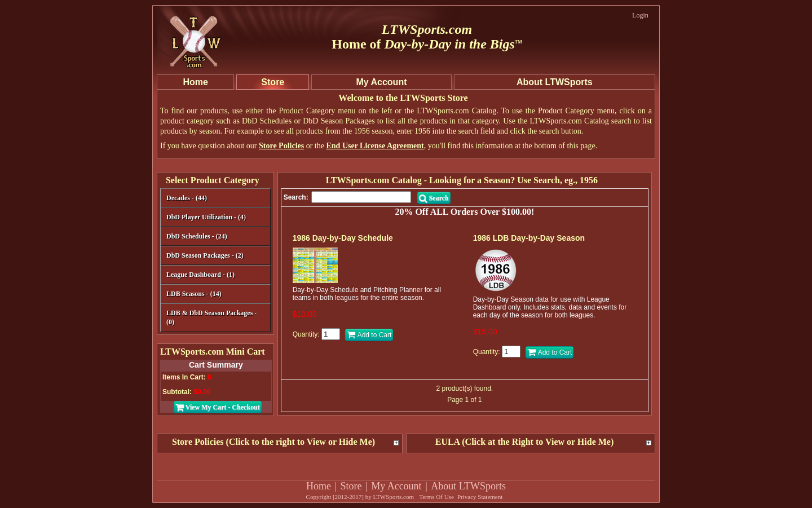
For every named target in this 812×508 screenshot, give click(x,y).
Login (640, 15)
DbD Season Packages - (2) (205, 255)
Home (319, 486)
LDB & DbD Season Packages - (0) (211, 317)
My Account (396, 486)
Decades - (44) (214, 199)
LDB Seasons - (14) (194, 294)
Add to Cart (369, 335)
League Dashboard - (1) (200, 275)
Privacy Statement (480, 497)
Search (434, 198)
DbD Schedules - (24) (214, 237)
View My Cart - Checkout (218, 407)
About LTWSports (468, 486)
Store (351, 486)
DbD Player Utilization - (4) (206, 217)
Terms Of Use (436, 497)
